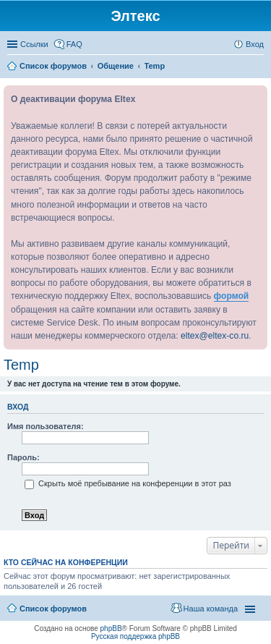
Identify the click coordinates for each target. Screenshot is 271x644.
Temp (21, 365)
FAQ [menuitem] (74, 44)
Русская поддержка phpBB (135, 636)
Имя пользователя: (46, 426)
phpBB (111, 628)
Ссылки (34, 44)
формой (232, 296)
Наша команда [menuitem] (211, 609)
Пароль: (23, 457)
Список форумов (53, 609)
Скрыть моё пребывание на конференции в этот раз (128, 483)
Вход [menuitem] (255, 44)
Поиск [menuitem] (259, 67)
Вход (18, 407)
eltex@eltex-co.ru (215, 336)
